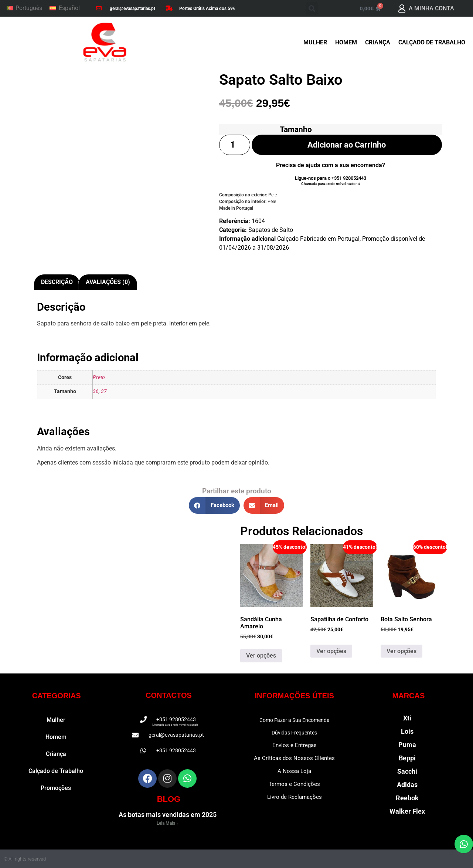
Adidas (407, 785)
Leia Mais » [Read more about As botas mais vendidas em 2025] (168, 823)
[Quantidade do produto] (235, 145)
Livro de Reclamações (295, 797)
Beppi (407, 758)
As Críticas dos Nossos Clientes (294, 758)
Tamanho (296, 129)
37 (104, 391)
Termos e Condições (294, 784)
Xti (407, 718)
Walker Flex (407, 811)
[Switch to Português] (24, 9)
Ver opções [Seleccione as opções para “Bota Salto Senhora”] (401, 651)
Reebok (407, 798)
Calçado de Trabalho (432, 42)
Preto (99, 377)
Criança (378, 42)
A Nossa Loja (294, 771)
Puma (407, 745)
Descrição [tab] (57, 282)
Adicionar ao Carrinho (347, 145)
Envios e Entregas (295, 745)
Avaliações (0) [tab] (108, 282)
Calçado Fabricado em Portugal (318, 239)
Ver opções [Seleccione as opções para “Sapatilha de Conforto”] (331, 651)
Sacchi (407, 771)
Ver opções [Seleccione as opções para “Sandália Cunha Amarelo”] (261, 656)
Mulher (315, 42)
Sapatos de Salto (271, 231)
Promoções (56, 788)
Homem (346, 42)
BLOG (169, 799)
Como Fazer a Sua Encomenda (295, 720)
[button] (312, 8)
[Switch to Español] (64, 9)
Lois (407, 731)
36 (96, 391)
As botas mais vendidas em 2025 (168, 815)
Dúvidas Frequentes (294, 733)
